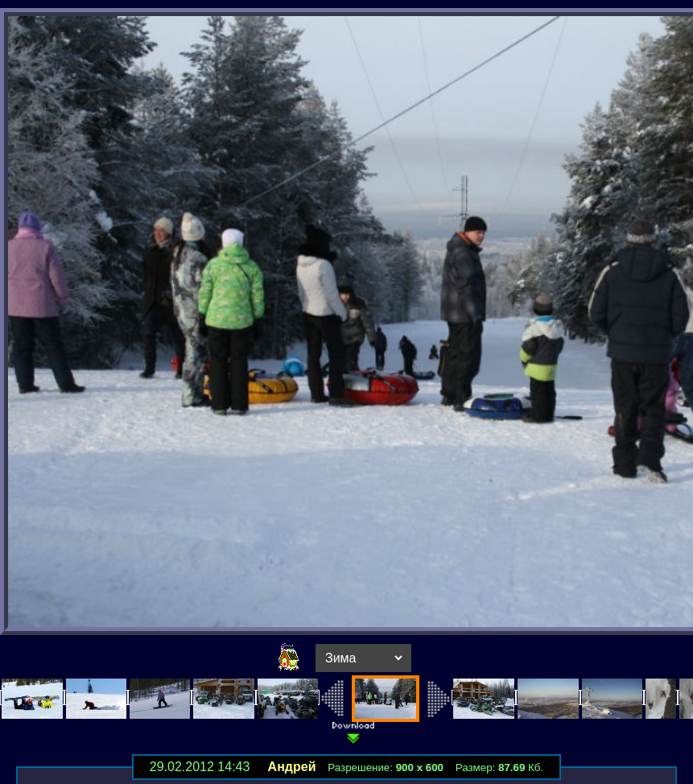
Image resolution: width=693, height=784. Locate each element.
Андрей (292, 767)
